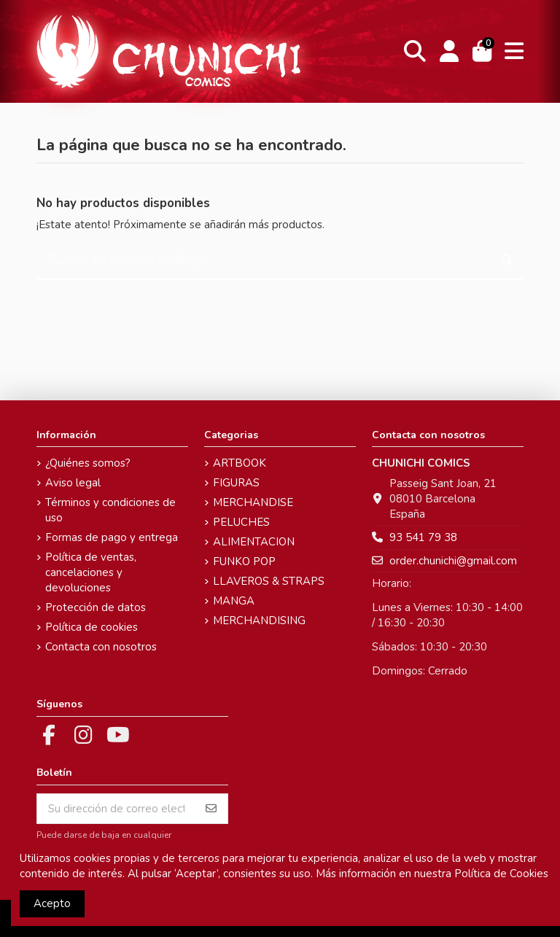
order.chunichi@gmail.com (453, 561)
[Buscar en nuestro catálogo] (507, 261)
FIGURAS (236, 483)
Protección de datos (96, 607)
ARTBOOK (240, 463)
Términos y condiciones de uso (110, 510)
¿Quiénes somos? (88, 463)
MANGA (234, 601)
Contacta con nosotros (101, 647)
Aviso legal (73, 483)
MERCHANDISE (253, 502)
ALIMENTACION (254, 542)
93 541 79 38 (423, 537)
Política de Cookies (501, 874)
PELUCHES (241, 522)
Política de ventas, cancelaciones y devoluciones (91, 572)
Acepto (52, 903)
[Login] (449, 51)
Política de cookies (92, 627)
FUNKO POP (244, 561)
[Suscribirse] (211, 809)
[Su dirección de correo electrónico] (116, 809)
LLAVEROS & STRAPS (269, 581)
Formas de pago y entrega (112, 537)
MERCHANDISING (259, 621)
